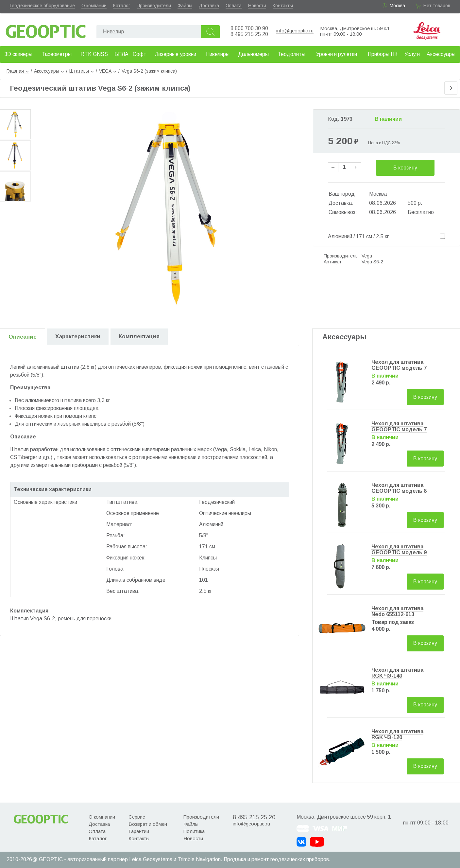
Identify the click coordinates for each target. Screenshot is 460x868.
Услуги (412, 54)
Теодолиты (291, 54)
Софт (140, 54)
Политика (194, 831)
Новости (257, 6)
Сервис (137, 817)
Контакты (283, 6)
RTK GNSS (94, 54)
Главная (18, 71)
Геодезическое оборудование (42, 6)
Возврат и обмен (148, 824)
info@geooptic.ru (295, 31)
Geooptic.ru (46, 30)
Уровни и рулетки (337, 54)
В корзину (405, 168)
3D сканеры (18, 54)
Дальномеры (253, 54)
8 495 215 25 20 (249, 34)
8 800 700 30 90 (249, 28)
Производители (154, 6)
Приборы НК (383, 54)
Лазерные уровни (176, 54)
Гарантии (139, 831)
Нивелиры (218, 54)
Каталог (122, 6)
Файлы (185, 6)
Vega (367, 256)
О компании (94, 6)
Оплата (234, 6)
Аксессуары (441, 54)
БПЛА (121, 54)
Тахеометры (57, 54)
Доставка (209, 6)
